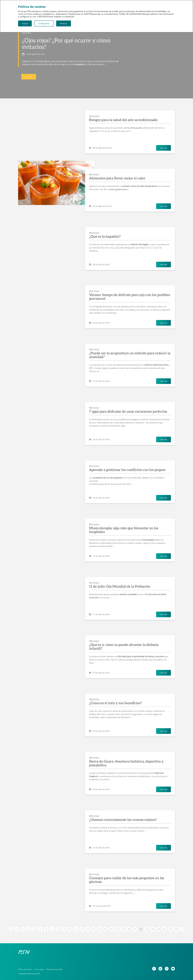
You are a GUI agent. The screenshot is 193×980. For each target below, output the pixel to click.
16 (105, 929)
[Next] (182, 929)
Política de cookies (25, 969)
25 (158, 929)
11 (76, 929)
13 (88, 929)
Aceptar (25, 23)
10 (70, 929)
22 (141, 929)
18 (117, 929)
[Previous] (11, 929)
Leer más (29, 77)
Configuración (44, 23)
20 (129, 929)
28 (176, 929)
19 (123, 929)
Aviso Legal (39, 969)
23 (147, 929)
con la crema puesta (133, 128)
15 (99, 929)
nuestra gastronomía (118, 189)
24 (153, 929)
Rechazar (64, 23)
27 (170, 929)
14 (94, 929)
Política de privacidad (54, 969)
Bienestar (26, 33)
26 (164, 929)
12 (82, 929)
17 (111, 929)
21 (135, 929)
